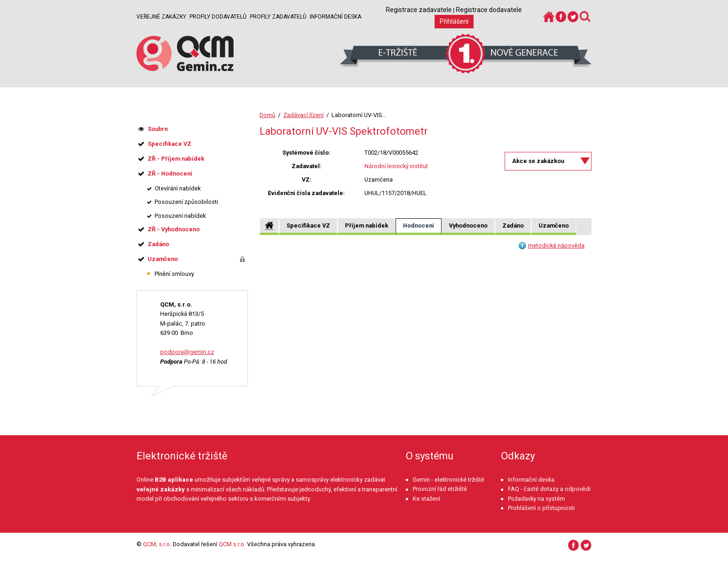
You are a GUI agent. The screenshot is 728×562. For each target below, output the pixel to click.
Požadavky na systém (536, 499)
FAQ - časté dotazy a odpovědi (549, 489)
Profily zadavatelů (278, 17)
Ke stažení (426, 499)
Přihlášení (454, 21)
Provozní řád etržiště (440, 489)
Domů (267, 115)
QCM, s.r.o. (157, 544)
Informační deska (335, 17)
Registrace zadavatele (419, 10)
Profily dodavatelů (218, 17)
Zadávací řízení (303, 115)
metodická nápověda (556, 245)
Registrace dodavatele (489, 10)
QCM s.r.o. (232, 544)
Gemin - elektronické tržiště (448, 480)
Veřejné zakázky (161, 17)
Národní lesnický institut (396, 166)
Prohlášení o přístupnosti (541, 508)
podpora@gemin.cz (187, 352)
